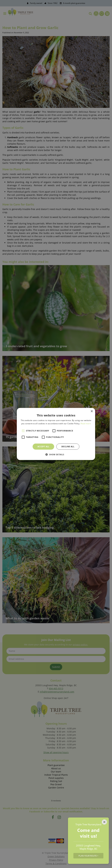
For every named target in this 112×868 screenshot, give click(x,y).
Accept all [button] (43, 447)
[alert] (56, 434)
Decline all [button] (68, 447)
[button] (56, 454)
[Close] (104, 822)
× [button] (92, 411)
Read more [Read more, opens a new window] (86, 424)
